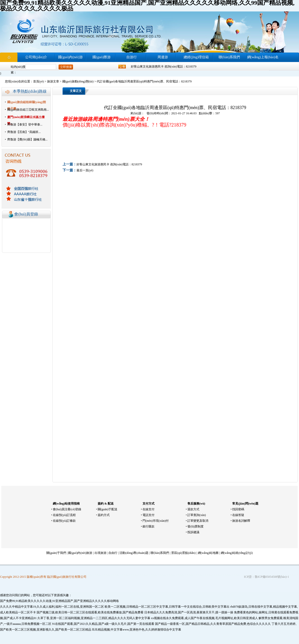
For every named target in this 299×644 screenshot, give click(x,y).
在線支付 (149, 509)
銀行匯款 (149, 526)
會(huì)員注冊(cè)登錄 (67, 509)
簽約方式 (104, 515)
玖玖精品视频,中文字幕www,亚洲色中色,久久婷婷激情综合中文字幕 (137, 630)
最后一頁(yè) (85, 170)
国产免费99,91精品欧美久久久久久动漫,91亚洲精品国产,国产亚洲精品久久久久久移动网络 (59, 601)
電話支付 (149, 515)
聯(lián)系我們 (229, 57)
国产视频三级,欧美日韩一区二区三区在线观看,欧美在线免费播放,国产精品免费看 (90, 612)
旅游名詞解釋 (241, 521)
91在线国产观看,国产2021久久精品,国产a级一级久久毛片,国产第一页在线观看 (103, 624)
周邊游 (163, 57)
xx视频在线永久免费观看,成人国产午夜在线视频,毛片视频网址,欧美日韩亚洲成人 (204, 618)
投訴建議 (193, 532)
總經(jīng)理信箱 (196, 57)
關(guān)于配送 (108, 509)
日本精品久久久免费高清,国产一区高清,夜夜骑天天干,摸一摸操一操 (189, 612)
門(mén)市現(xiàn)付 (156, 521)
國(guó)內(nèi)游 (70, 57)
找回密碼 (238, 509)
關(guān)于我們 (56, 553)
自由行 (113, 553)
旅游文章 (53, 81)
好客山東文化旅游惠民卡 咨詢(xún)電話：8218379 (164, 66)
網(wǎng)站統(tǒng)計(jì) (237, 553)
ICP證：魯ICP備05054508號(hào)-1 (266, 577)
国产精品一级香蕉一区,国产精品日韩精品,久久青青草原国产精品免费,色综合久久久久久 (213, 624)
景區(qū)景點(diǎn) (183, 553)
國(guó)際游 (101, 57)
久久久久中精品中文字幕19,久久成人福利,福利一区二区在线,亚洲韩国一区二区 (52, 607)
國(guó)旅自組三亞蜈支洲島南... (28, 110)
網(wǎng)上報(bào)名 (263, 57)
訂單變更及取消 (198, 521)
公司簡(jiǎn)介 (36, 57)
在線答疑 (238, 515)
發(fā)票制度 (195, 526)
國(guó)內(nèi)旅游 (80, 553)
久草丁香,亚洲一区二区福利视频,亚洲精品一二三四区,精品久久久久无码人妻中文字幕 (94, 618)
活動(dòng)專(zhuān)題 (134, 553)
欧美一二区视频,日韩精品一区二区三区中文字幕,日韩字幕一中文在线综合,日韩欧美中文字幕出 (167, 607)
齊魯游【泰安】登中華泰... (25, 125)
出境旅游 (100, 553)
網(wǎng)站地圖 (208, 553)
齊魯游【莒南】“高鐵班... (24, 132)
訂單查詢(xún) (197, 515)
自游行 (132, 57)
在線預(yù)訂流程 (64, 515)
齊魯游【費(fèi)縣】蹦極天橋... (27, 139)
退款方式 (193, 509)
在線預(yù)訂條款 (64, 521)
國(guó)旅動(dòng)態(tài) (78, 81)
